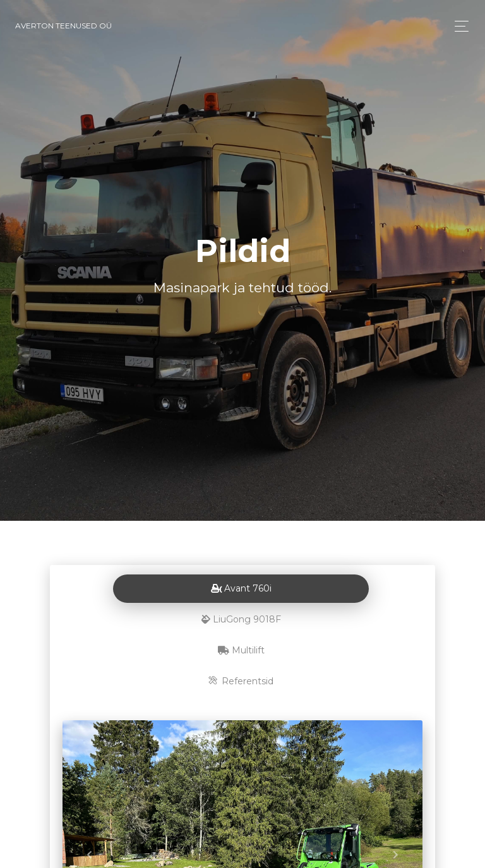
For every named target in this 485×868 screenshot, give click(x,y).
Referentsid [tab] (241, 681)
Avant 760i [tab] (241, 588)
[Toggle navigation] (458, 26)
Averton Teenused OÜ (63, 26)
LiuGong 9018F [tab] (241, 619)
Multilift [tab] (241, 650)
